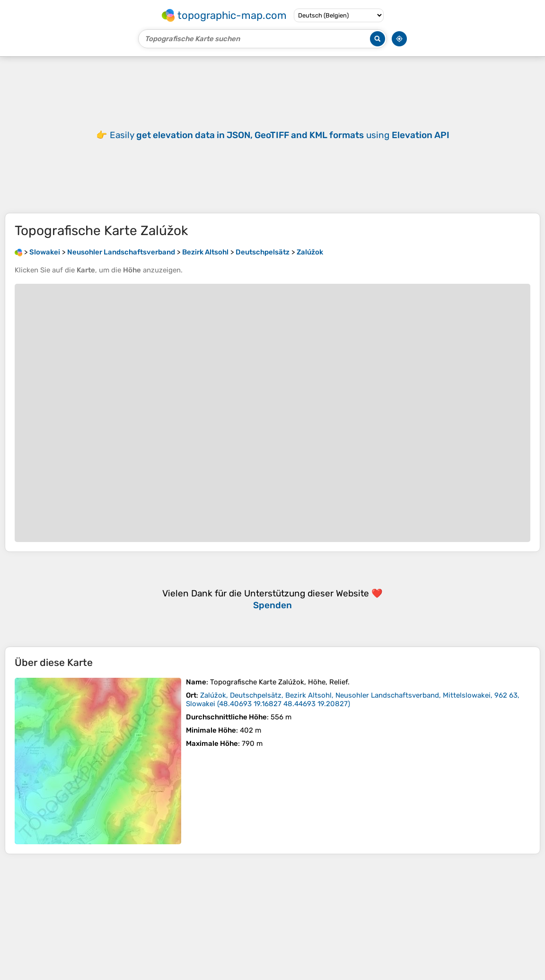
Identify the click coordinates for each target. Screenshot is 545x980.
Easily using (280, 135)
